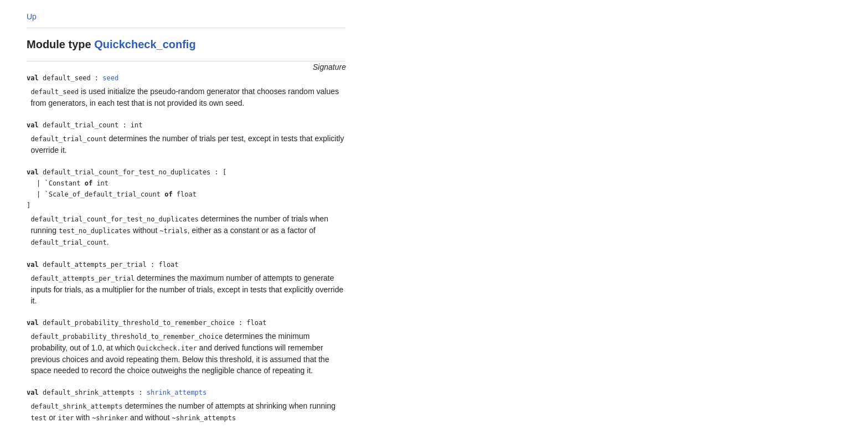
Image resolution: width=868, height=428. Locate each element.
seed (110, 78)
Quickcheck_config (145, 44)
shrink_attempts (177, 393)
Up (32, 17)
